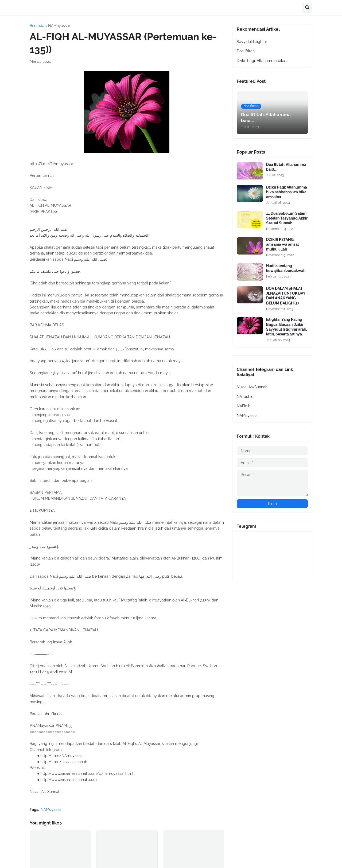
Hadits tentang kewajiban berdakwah (286, 268)
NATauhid (245, 397)
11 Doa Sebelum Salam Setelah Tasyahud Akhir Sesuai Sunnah (287, 218)
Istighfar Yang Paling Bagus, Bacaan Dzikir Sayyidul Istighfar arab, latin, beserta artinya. (287, 327)
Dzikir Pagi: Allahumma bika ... (263, 61)
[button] (307, 8)
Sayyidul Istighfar (252, 42)
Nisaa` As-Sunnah (252, 387)
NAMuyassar (59, 26)
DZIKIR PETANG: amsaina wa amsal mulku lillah (282, 244)
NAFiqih (244, 406)
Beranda (37, 26)
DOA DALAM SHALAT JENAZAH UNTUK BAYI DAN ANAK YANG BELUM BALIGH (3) (286, 296)
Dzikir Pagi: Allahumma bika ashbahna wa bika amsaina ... (287, 192)
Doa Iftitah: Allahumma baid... (286, 167)
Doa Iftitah (246, 51)
